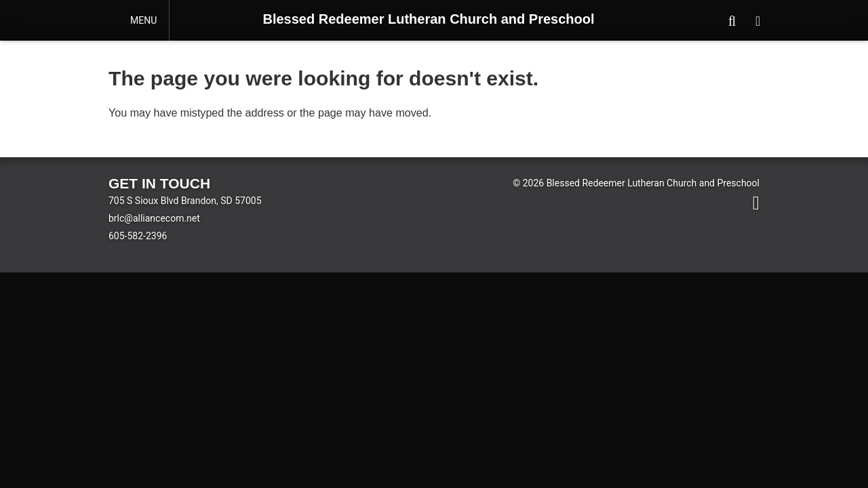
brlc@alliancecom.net (154, 218)
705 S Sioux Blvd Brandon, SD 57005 (185, 201)
